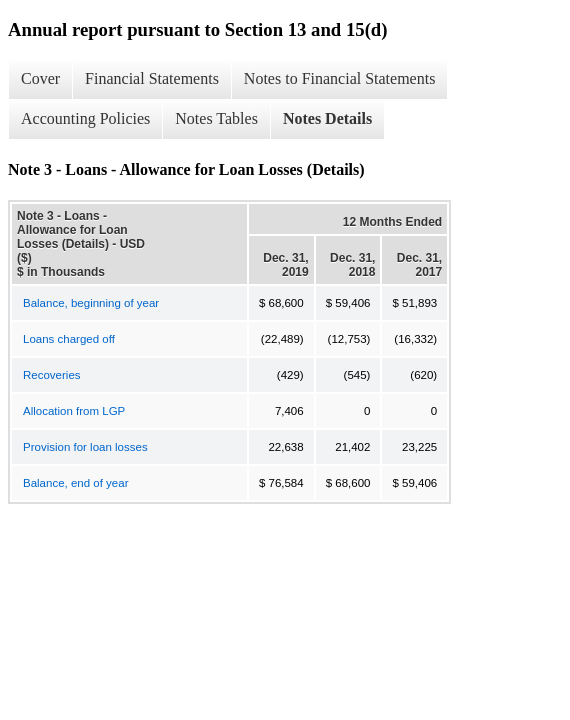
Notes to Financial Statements (340, 78)
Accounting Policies (85, 118)
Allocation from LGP (74, 411)
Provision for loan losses (85, 447)
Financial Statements (152, 78)
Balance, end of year (76, 483)
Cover (40, 78)
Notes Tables (216, 118)
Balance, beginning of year (91, 303)
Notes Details (327, 118)
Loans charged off (69, 339)
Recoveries (52, 375)
